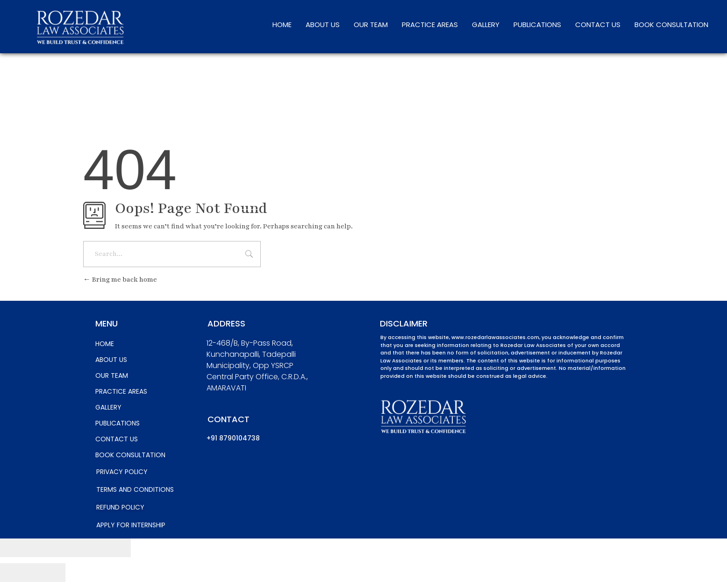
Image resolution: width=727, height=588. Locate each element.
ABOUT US (323, 25)
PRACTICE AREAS (430, 25)
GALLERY (486, 25)
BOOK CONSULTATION (671, 25)
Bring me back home (120, 280)
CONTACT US (598, 25)
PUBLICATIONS (537, 25)
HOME (282, 25)
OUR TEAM (371, 25)
